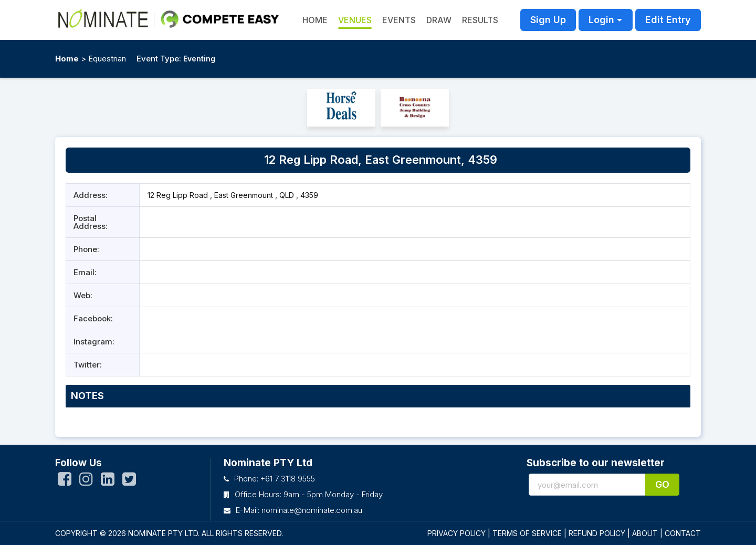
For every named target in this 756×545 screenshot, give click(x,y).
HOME (315, 20)
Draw (439, 20)
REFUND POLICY (597, 533)
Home (67, 59)
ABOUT (645, 533)
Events (399, 20)
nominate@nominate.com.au (312, 510)
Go (662, 484)
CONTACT (683, 533)
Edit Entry (668, 20)
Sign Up (548, 20)
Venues (355, 20)
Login (601, 20)
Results (480, 20)
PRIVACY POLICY (456, 533)
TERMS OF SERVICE (527, 533)
